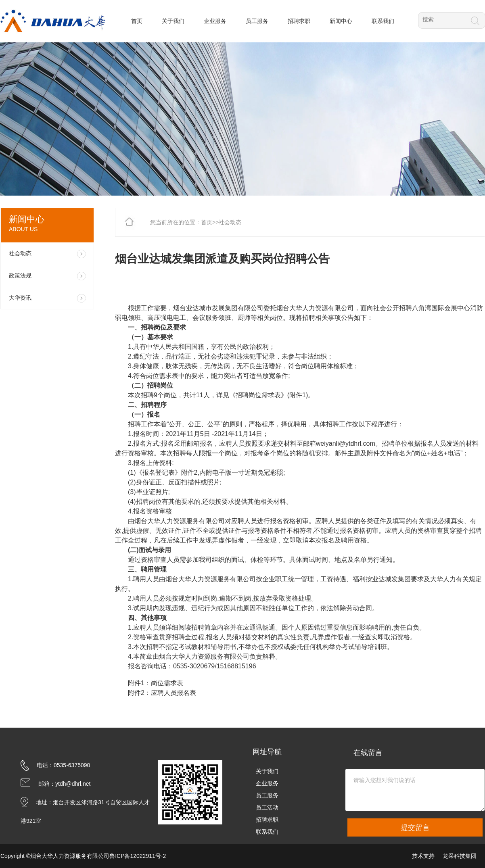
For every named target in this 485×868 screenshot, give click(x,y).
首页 (207, 222)
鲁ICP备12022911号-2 (138, 856)
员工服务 (267, 795)
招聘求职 (267, 820)
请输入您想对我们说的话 (415, 790)
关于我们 (267, 771)
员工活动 (267, 807)
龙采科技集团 (460, 856)
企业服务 (267, 783)
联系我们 (267, 832)
